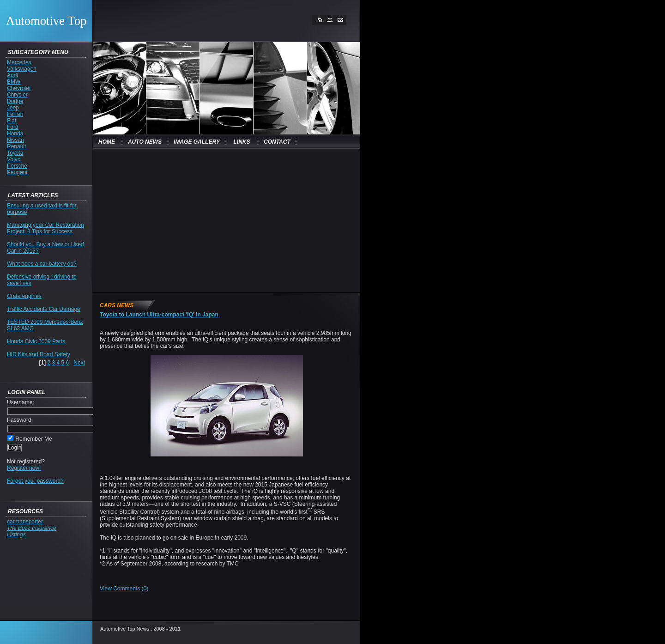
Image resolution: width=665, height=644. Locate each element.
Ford (13, 127)
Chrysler (17, 95)
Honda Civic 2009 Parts (36, 341)
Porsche (17, 166)
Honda (15, 134)
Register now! (24, 468)
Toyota (15, 153)
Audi (12, 75)
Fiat (12, 121)
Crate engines (24, 296)
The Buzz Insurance (32, 528)
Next (79, 363)
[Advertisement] (175, 220)
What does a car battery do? (42, 264)
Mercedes (19, 62)
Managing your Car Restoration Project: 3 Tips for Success (45, 228)
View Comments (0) (124, 589)
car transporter (25, 522)
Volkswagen (22, 69)
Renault (16, 146)
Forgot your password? (35, 481)
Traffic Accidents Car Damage (44, 309)
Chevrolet (19, 88)
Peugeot (17, 172)
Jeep (13, 108)
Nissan (15, 140)
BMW (14, 82)
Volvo (14, 159)
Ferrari (15, 114)
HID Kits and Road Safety (39, 354)
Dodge (15, 101)
